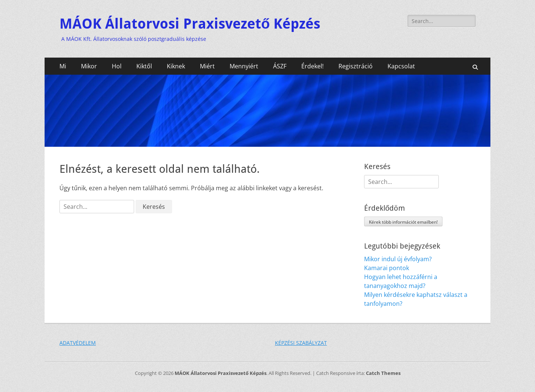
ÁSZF (280, 66)
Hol (117, 66)
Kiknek (176, 66)
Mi (63, 66)
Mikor (89, 66)
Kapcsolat (401, 66)
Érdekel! (312, 66)
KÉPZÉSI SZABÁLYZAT (301, 343)
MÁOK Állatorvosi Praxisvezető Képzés (190, 24)
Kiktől (144, 66)
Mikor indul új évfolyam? (398, 259)
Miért (207, 66)
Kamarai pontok (387, 268)
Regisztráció (356, 66)
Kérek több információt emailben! (403, 222)
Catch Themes (383, 373)
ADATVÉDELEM (78, 343)
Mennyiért (244, 66)
